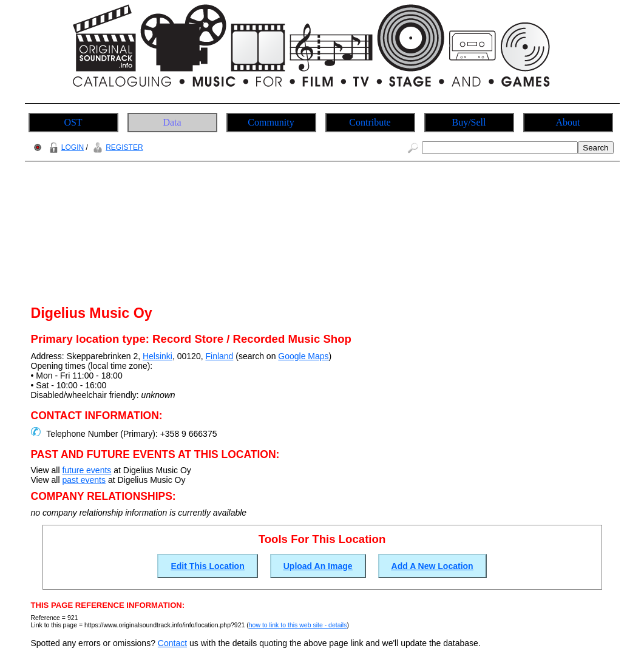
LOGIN (65, 147)
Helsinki (158, 356)
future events (86, 470)
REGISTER (116, 147)
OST (73, 122)
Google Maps (303, 356)
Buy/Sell (469, 122)
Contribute (370, 122)
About (568, 122)
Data (172, 122)
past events (84, 480)
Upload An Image (318, 566)
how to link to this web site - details (298, 625)
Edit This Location (207, 566)
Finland (219, 356)
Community (271, 122)
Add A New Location (432, 566)
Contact (172, 643)
